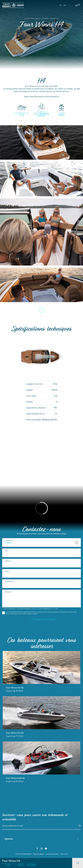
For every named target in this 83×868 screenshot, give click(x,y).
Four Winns (45, 19)
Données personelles (52, 854)
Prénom (8, 561)
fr (60, 5)
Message (8, 592)
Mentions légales (39, 854)
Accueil (27, 19)
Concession (9, 541)
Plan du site (64, 854)
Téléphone (9, 582)
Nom (6, 551)
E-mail (7, 571)
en (65, 5)
